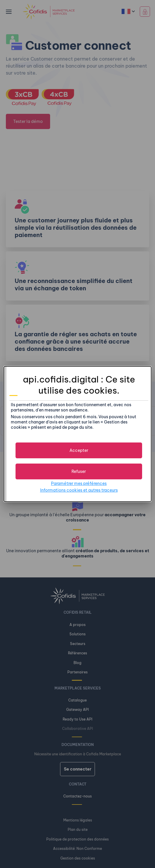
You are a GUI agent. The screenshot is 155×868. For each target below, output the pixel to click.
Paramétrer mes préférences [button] (79, 483)
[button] (79, 450)
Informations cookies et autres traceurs (79, 490)
